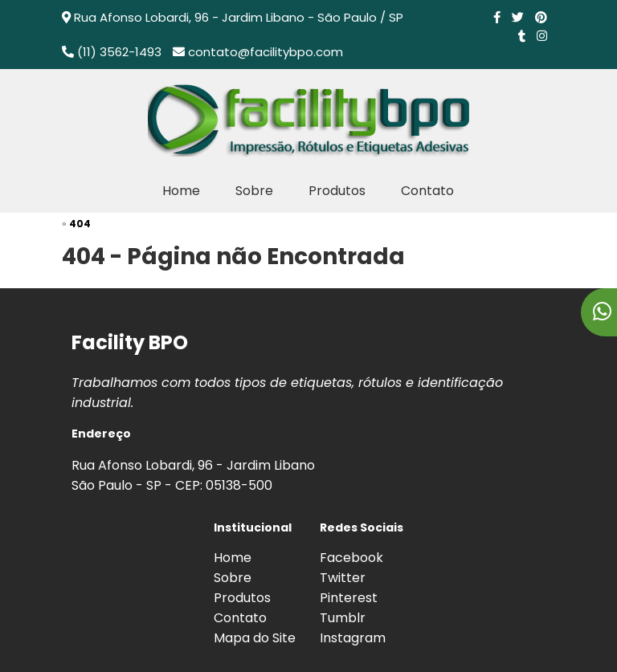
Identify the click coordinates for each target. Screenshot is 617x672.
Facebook (351, 558)
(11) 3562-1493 (119, 52)
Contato (427, 191)
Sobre (254, 191)
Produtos (337, 191)
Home (181, 191)
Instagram (353, 638)
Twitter (343, 578)
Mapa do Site (255, 638)
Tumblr (343, 618)
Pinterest (349, 598)
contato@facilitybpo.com (266, 52)
